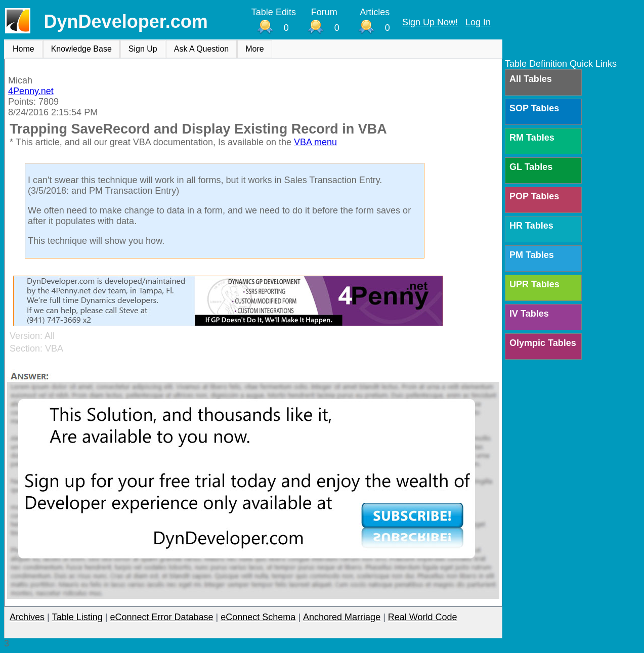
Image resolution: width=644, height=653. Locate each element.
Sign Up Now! (430, 22)
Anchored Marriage (342, 617)
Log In (478, 22)
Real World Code (423, 617)
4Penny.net (31, 91)
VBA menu (315, 142)
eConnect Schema (258, 617)
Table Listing (77, 617)
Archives (27, 617)
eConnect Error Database (161, 617)
